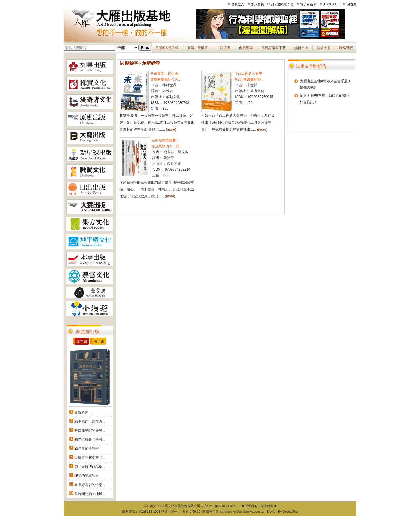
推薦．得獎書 (197, 48)
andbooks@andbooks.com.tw (243, 512)
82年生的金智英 (87, 449)
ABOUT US (332, 4)
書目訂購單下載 (274, 48)
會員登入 (238, 4)
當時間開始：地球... (90, 494)
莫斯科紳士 (83, 412)
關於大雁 (324, 48)
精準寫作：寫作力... (90, 421)
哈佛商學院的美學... (90, 431)
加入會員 (258, 4)
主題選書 (223, 48)
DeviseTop (290, 512)
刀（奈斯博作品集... (90, 467)
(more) (171, 130)
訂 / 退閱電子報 (282, 4)
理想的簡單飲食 (87, 476)
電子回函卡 (308, 4)
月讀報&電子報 (167, 48)
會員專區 (246, 48)
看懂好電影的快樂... (90, 485)
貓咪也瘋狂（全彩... (90, 440)
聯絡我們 (346, 48)
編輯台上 (301, 48)
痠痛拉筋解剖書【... (90, 458)
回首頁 (352, 4)
